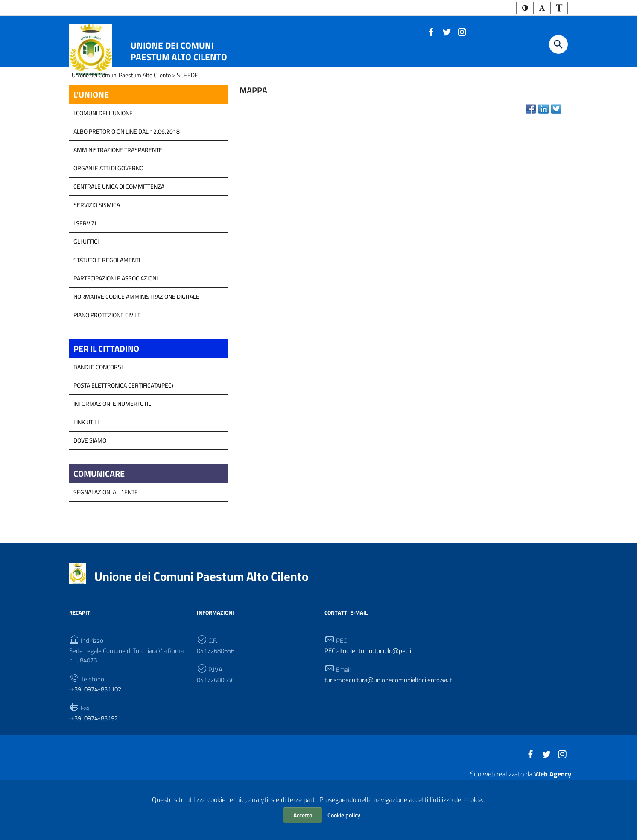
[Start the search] (558, 46)
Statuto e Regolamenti (107, 308)
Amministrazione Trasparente (118, 198)
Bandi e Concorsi (98, 416)
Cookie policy (344, 815)
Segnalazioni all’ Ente (106, 543)
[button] (522, 8)
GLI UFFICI (86, 290)
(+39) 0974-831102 (98, 743)
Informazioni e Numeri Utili (113, 453)
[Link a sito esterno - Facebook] (431, 32)
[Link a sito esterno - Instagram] (462, 32)
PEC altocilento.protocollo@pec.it (372, 703)
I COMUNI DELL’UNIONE (103, 161)
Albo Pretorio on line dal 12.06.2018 (127, 179)
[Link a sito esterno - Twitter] (446, 32)
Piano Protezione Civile (107, 363)
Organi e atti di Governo (108, 216)
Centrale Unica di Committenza (119, 235)
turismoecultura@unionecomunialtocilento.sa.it (392, 733)
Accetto (303, 815)
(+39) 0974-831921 (98, 773)
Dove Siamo (90, 490)
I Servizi (85, 271)
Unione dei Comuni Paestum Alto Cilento (179, 52)
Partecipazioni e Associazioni (115, 326)
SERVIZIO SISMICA (97, 253)
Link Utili (86, 471)
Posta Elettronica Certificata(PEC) (123, 435)
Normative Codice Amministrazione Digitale (136, 345)
